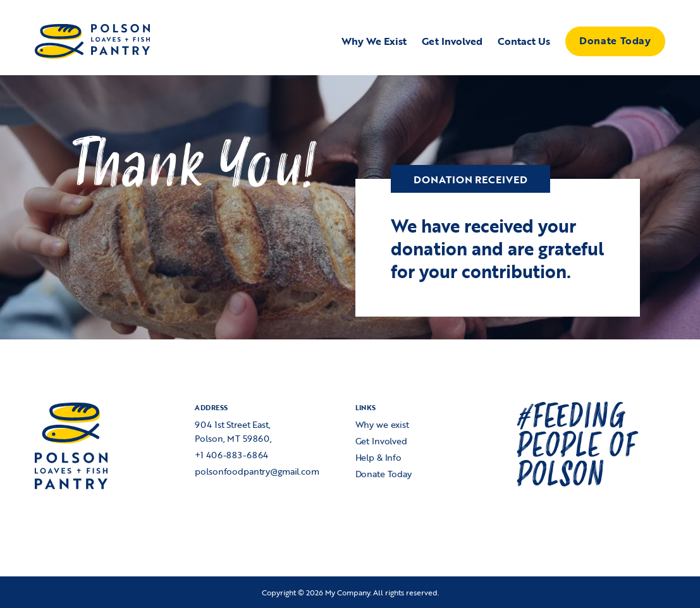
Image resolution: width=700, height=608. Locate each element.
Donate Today (615, 40)
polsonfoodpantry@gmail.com (257, 471)
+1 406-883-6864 (231, 455)
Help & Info (378, 457)
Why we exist (382, 424)
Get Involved (381, 441)
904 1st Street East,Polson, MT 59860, (233, 431)
